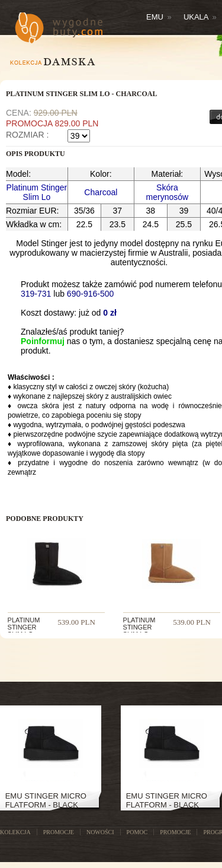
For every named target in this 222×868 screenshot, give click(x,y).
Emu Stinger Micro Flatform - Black (46, 800)
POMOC (137, 832)
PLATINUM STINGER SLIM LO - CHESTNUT (141, 631)
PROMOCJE (59, 832)
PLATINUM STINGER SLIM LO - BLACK (24, 631)
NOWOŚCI (100, 832)
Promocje (175, 832)
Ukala (200, 17)
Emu (159, 17)
